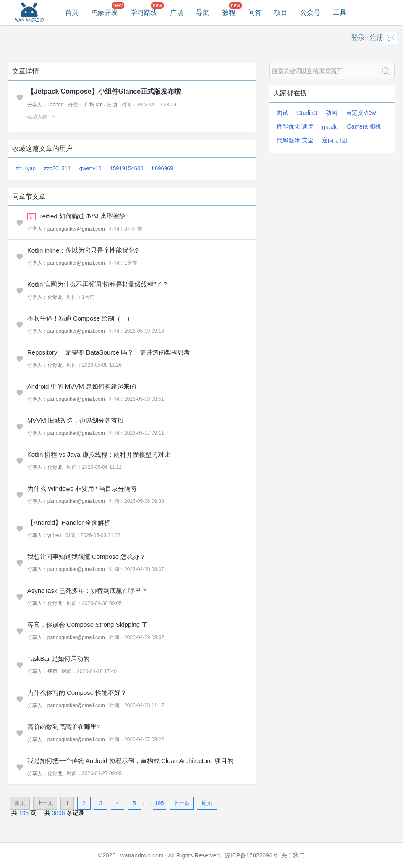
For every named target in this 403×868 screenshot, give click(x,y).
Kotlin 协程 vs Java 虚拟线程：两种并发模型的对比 (99, 454)
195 (160, 803)
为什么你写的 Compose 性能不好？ (77, 693)
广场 (177, 12)
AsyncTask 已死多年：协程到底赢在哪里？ (87, 591)
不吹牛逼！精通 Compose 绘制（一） (80, 318)
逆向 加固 (335, 140)
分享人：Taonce (46, 105)
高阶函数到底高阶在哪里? (64, 727)
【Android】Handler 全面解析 (69, 522)
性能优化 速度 (295, 126)
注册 (377, 38)
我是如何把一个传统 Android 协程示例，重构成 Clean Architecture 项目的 (130, 761)
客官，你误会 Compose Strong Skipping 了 (88, 625)
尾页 (207, 803)
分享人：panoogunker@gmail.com (66, 229)
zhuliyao (26, 168)
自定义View (361, 113)
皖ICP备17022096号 (251, 855)
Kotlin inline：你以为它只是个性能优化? (83, 250)
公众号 (310, 12)
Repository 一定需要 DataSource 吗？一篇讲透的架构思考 (109, 352)
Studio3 (307, 113)
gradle (330, 127)
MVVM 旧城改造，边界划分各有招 (75, 420)
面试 (283, 113)
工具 (340, 12)
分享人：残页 (42, 671)
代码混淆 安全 (295, 140)
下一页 (182, 803)
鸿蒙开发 (105, 12)
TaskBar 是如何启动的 (58, 659)
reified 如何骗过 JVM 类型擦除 (83, 216)
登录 (358, 38)
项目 (281, 12)
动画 (331, 113)
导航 (203, 12)
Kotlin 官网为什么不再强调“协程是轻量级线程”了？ (98, 284)
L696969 (163, 168)
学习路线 (144, 12)
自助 (112, 105)
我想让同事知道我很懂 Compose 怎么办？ (87, 556)
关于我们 (293, 855)
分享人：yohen (44, 535)
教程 (229, 12)
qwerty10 (90, 168)
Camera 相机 (364, 126)
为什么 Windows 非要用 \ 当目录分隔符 (82, 488)
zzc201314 (57, 168)
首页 (72, 12)
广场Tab (93, 105)
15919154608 (127, 168)
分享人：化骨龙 (45, 297)
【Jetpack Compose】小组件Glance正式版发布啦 (104, 91)
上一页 (45, 803)
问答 (255, 12)
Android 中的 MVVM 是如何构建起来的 (82, 386)
